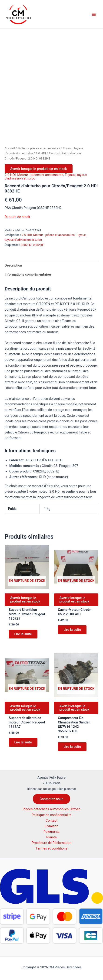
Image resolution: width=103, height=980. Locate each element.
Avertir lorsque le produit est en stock (39, 169)
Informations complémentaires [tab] (28, 274)
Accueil (10, 148)
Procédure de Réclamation (51, 843)
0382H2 (26, 245)
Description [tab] (13, 265)
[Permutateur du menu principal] (94, 14)
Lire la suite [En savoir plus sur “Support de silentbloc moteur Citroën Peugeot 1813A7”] (23, 742)
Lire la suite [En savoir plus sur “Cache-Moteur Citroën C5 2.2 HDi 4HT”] (72, 630)
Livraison (51, 826)
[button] (52, 799)
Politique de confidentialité (52, 815)
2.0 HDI (41, 153)
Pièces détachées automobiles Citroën (51, 809)
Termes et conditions (51, 848)
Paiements (51, 832)
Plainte (51, 837)
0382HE (38, 245)
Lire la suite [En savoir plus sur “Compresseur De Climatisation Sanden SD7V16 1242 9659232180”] (72, 747)
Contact (51, 820)
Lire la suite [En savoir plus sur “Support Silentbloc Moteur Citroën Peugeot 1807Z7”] (23, 634)
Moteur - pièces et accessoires (39, 148)
